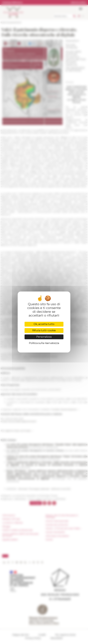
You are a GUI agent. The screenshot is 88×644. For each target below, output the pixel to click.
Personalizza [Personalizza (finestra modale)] (44, 337)
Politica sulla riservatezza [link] (44, 343)
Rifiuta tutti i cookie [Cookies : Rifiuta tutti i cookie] (44, 330)
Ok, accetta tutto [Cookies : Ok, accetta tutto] (44, 324)
